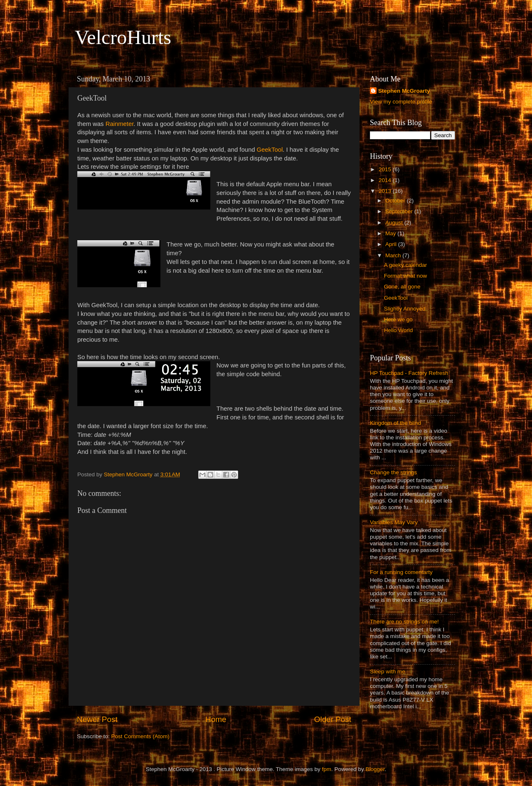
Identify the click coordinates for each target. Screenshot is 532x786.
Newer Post (97, 719)
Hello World (399, 330)
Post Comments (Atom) (140, 736)
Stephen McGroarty (404, 91)
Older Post (333, 719)
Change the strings (393, 472)
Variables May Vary (394, 522)
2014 (386, 180)
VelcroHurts (123, 37)
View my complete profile (401, 102)
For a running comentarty (401, 572)
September (400, 211)
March (394, 255)
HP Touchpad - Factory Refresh (409, 373)
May (391, 233)
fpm (327, 769)
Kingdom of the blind (395, 423)
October (396, 201)
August (395, 223)
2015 (386, 169)
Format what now (406, 276)
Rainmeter (120, 124)
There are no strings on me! (404, 622)
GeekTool (270, 150)
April (392, 244)
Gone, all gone (402, 287)
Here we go (398, 319)
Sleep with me (388, 671)
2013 (386, 191)
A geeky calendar (406, 265)
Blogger (375, 769)
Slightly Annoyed (405, 309)
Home (216, 719)
